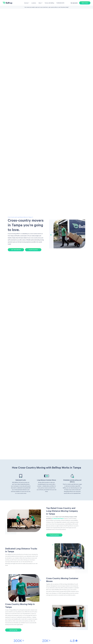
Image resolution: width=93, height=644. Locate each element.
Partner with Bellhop (49, 3)
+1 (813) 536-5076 (60, 3)
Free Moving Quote (33, 250)
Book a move (85, 3)
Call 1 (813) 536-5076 (16, 250)
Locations (34, 3)
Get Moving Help (13, 630)
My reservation (74, 3)
